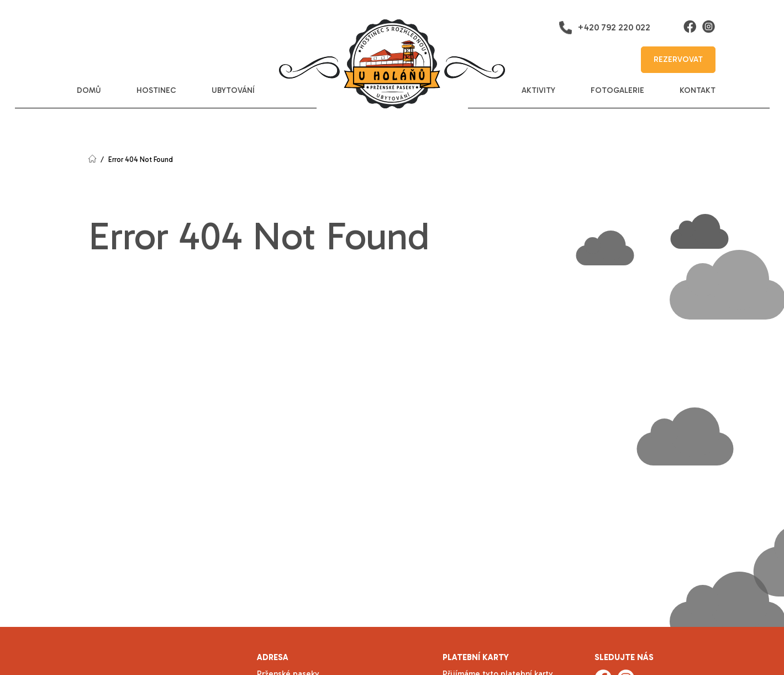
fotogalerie (617, 90)
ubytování (233, 90)
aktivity (538, 90)
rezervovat (678, 59)
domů (89, 90)
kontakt (698, 90)
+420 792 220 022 (604, 28)
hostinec (156, 90)
